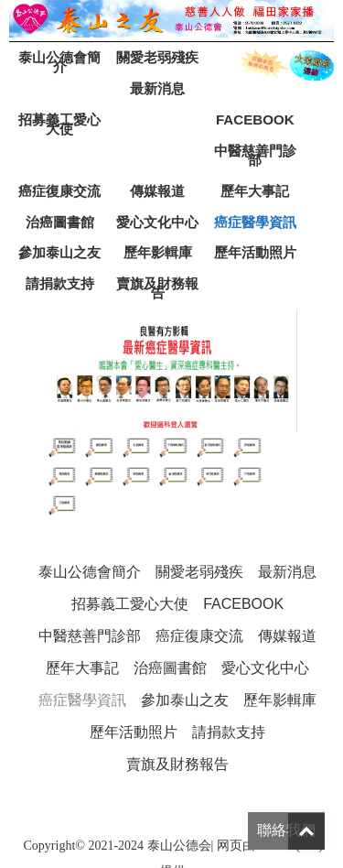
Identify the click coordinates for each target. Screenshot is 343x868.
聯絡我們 (286, 830)
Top (306, 831)
